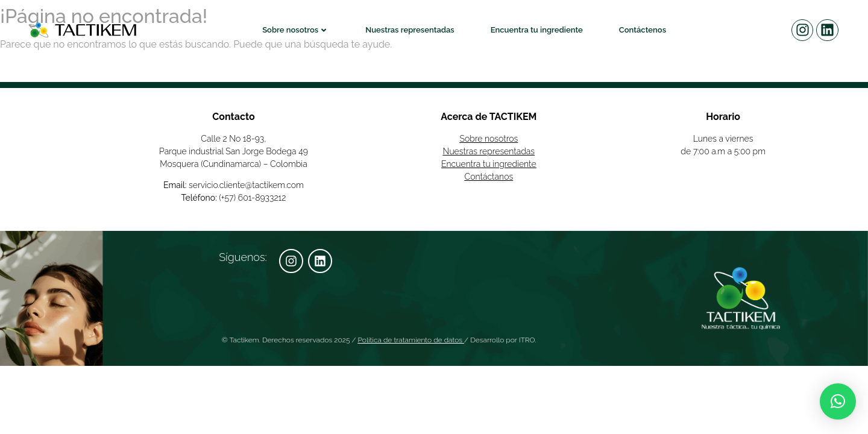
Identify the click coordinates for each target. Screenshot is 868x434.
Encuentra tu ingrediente (537, 30)
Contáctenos (643, 30)
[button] (838, 401)
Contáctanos (489, 177)
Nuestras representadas (410, 30)
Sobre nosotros (294, 30)
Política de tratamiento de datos (410, 340)
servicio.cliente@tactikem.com (246, 185)
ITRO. (528, 340)
